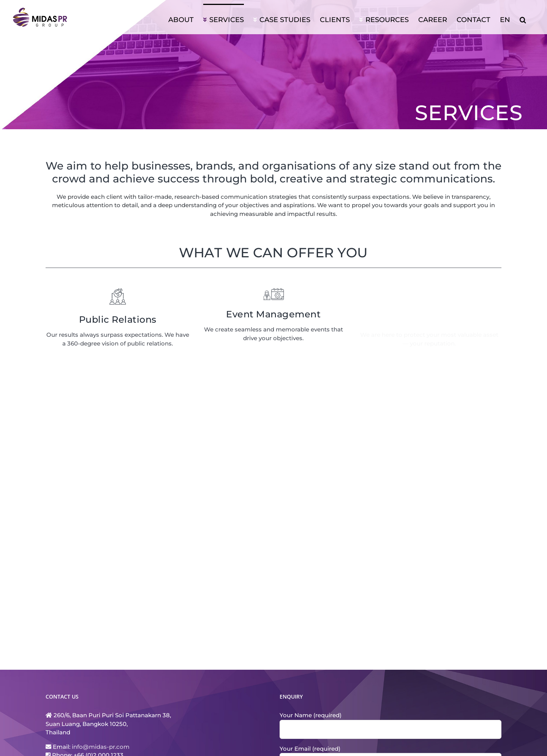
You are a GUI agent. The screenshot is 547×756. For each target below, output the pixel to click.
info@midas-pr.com (101, 747)
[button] (523, 19)
